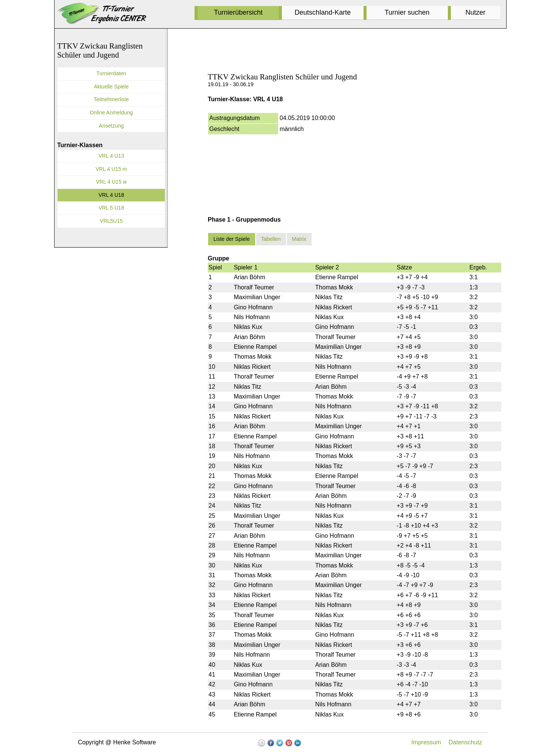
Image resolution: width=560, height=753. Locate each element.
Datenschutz (465, 742)
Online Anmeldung (111, 113)
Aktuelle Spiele (111, 87)
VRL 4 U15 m (111, 169)
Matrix (299, 239)
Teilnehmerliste (111, 99)
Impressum (426, 742)
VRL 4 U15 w (111, 182)
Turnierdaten (111, 73)
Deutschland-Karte (323, 12)
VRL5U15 (111, 221)
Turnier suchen (407, 12)
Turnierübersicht (238, 12)
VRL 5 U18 (111, 208)
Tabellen (271, 239)
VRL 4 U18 (111, 195)
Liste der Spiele (232, 239)
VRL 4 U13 (111, 156)
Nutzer (476, 12)
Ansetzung (111, 126)
